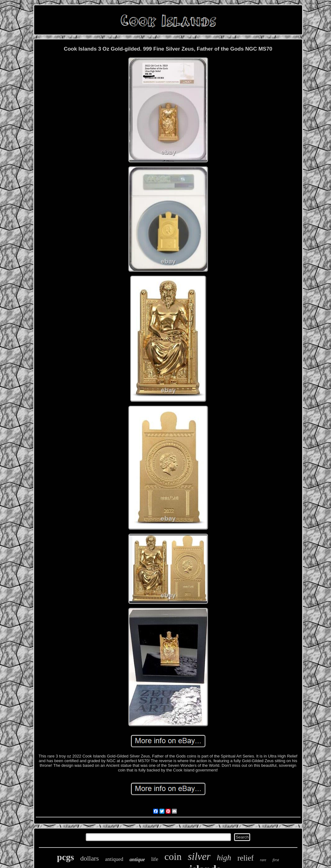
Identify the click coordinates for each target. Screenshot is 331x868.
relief (246, 858)
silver (199, 857)
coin (173, 857)
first (276, 860)
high (224, 858)
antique (137, 859)
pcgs (65, 857)
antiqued (114, 859)
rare (263, 860)
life (155, 859)
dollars (90, 858)
